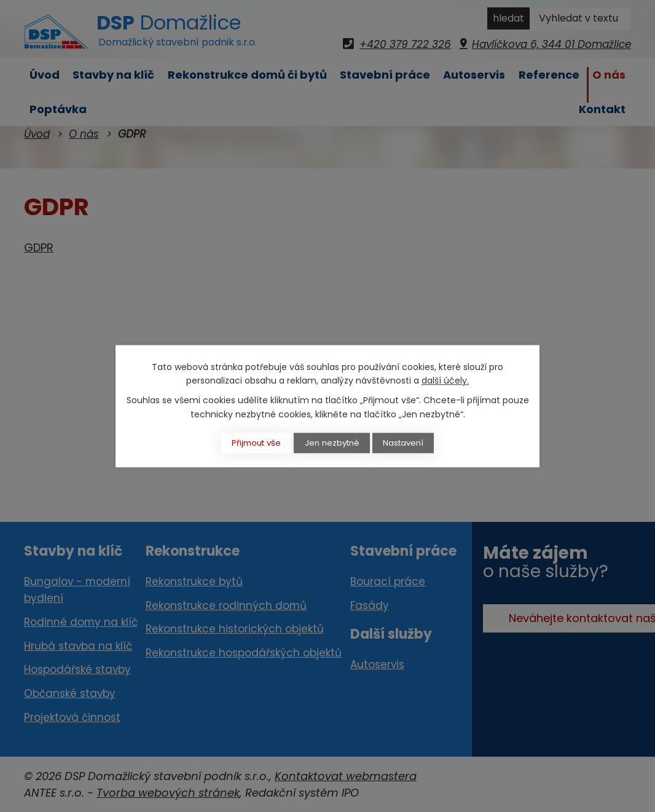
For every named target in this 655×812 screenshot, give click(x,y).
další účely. (445, 380)
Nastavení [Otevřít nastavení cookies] (412, 443)
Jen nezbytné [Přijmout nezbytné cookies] (333, 443)
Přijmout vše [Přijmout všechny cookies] (249, 443)
